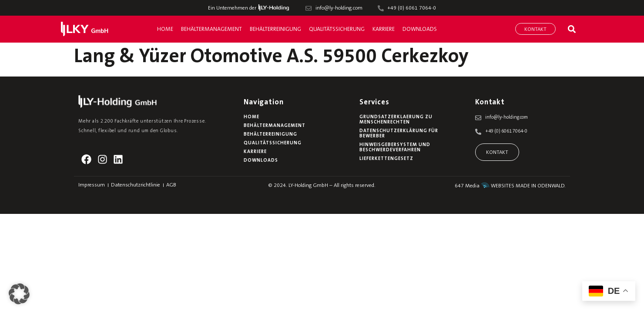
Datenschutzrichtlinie (136, 185)
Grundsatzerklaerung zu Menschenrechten (396, 120)
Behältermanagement (211, 29)
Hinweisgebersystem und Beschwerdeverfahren (395, 148)
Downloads (420, 29)
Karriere (384, 29)
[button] (572, 29)
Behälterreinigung (275, 29)
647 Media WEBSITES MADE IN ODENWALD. (510, 186)
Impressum (92, 185)
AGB (171, 185)
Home (165, 29)
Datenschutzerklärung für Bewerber (399, 134)
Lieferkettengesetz (386, 159)
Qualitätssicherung (337, 29)
